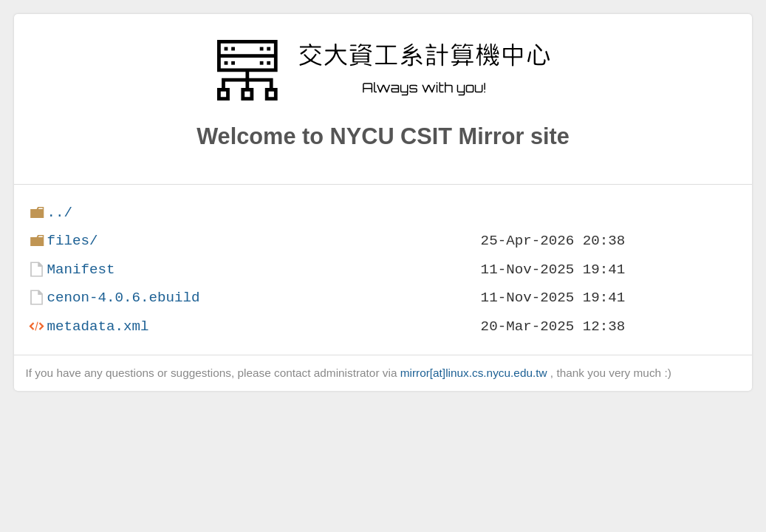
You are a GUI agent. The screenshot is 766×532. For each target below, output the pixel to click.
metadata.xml (98, 326)
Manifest (81, 269)
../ (59, 212)
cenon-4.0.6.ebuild (123, 297)
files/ (72, 241)
